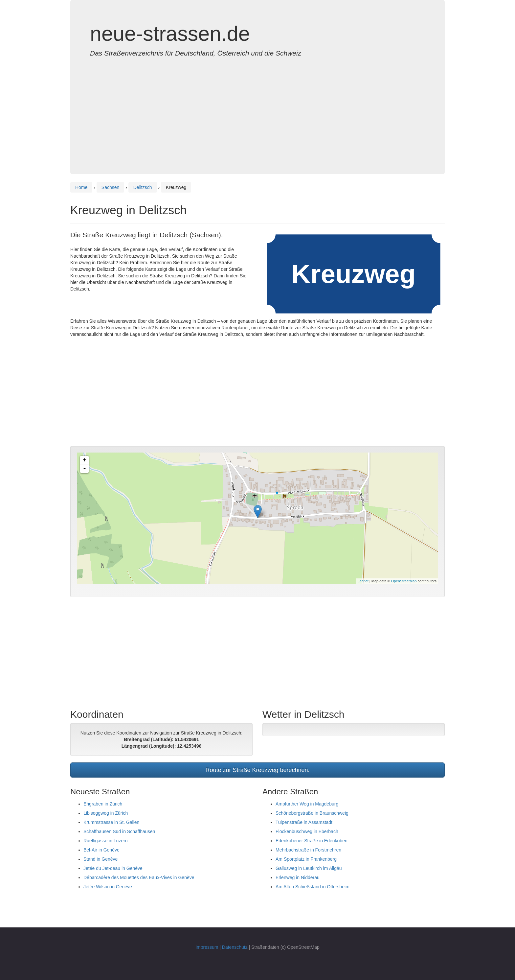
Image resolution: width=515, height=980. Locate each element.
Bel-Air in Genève (101, 850)
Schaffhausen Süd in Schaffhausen (119, 831)
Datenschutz (235, 947)
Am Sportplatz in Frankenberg (306, 859)
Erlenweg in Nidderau (298, 877)
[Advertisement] (257, 109)
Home (81, 187)
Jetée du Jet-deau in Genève (113, 868)
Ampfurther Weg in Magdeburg (307, 804)
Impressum (207, 947)
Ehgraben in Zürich (103, 804)
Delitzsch (143, 187)
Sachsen (110, 187)
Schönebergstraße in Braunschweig (312, 813)
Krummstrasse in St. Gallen (111, 822)
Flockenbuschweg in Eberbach (307, 831)
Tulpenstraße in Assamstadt (304, 822)
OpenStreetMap (404, 581)
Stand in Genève (101, 859)
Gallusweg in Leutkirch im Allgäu (309, 868)
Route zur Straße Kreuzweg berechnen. (257, 770)
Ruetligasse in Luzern (106, 841)
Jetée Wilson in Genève (108, 887)
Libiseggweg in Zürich (106, 813)
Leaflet (363, 581)
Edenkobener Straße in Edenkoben (312, 841)
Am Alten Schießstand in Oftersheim (313, 887)
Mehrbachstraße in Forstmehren (308, 850)
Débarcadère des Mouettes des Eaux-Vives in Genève (139, 877)
